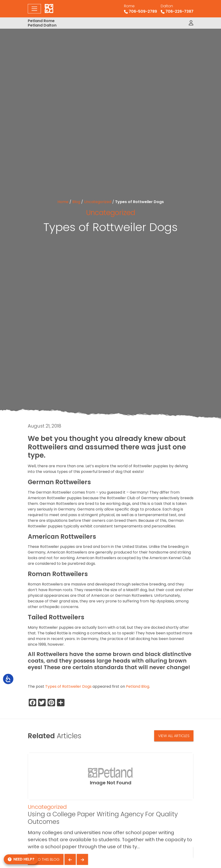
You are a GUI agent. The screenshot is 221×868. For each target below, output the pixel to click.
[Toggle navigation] (34, 9)
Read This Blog (46, 859)
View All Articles (174, 736)
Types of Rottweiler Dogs (68, 686)
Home (63, 202)
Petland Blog (138, 686)
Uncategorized (98, 202)
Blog (76, 202)
